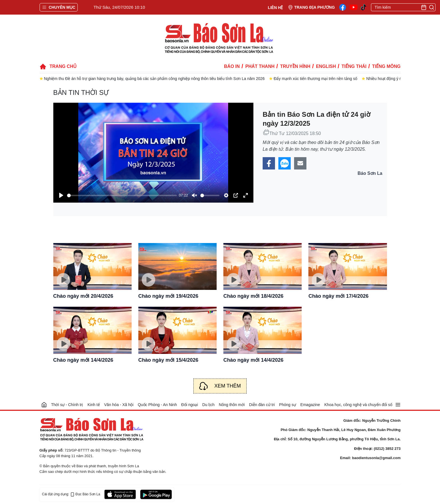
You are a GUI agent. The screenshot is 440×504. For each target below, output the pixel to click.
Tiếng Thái (354, 66)
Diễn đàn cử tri (262, 405)
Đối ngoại (190, 405)
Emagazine (310, 405)
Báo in (232, 66)
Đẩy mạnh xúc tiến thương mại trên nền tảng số (315, 79)
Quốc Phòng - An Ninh (157, 405)
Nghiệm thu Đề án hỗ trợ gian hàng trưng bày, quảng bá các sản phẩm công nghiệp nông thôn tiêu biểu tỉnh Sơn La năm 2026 (154, 79)
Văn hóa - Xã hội (119, 405)
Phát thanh (260, 66)
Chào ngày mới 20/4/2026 (83, 296)
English (326, 66)
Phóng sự (288, 405)
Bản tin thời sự (81, 92)
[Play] (61, 195)
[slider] (122, 195)
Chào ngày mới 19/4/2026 (168, 296)
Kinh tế (94, 405)
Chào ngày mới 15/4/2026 (168, 360)
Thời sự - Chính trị (67, 405)
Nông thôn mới (232, 405)
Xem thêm (228, 386)
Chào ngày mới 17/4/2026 (338, 296)
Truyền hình (295, 66)
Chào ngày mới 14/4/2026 (83, 360)
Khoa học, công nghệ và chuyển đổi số (358, 405)
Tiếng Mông (386, 66)
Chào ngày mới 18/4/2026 (253, 296)
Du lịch (208, 405)
